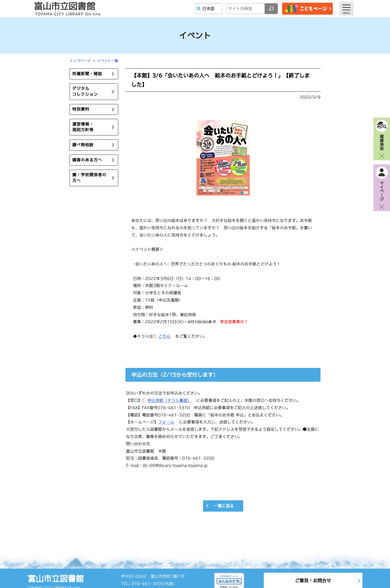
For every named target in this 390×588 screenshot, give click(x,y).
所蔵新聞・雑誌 (87, 74)
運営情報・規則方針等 (83, 127)
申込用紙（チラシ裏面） (169, 400)
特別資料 (81, 110)
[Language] (209, 9)
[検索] (271, 9)
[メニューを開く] (346, 9)
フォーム (166, 422)
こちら (164, 336)
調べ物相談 (83, 145)
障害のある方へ (87, 160)
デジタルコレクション (85, 92)
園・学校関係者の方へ (89, 178)
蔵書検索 (382, 142)
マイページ (382, 191)
